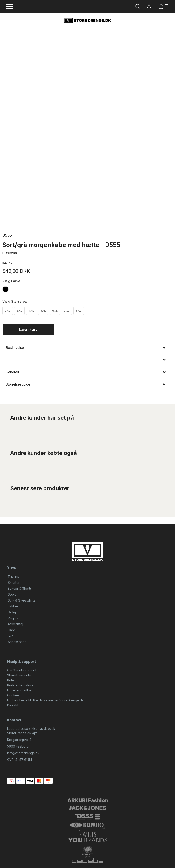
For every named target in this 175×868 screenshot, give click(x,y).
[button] (87, 360)
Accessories (17, 642)
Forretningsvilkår (19, 690)
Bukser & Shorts (20, 588)
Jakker (13, 606)
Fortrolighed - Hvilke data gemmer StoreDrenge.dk (45, 700)
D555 (7, 235)
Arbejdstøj (15, 624)
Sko (11, 636)
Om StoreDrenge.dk (22, 670)
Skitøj (12, 612)
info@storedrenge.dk (23, 753)
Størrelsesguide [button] (18, 384)
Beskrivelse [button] (15, 348)
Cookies (13, 695)
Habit (12, 630)
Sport (12, 594)
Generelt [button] (12, 372)
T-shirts (13, 577)
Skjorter (14, 583)
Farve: (12, 281)
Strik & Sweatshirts (22, 600)
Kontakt (13, 705)
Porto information (20, 685)
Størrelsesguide (19, 675)
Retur (11, 680)
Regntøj (14, 618)
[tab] (87, 348)
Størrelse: (15, 301)
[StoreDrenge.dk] (87, 20)
